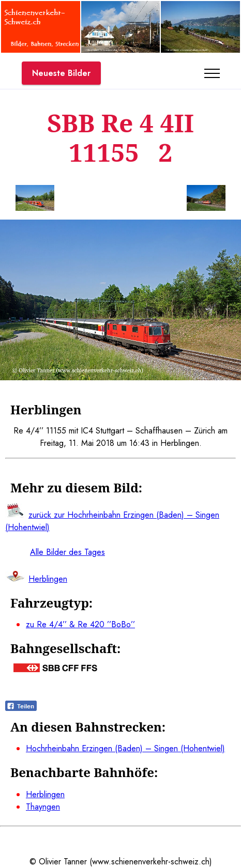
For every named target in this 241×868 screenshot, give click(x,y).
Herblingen (45, 794)
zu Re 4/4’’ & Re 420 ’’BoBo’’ (80, 624)
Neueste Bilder (61, 73)
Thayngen (43, 807)
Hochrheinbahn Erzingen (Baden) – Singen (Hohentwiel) (125, 748)
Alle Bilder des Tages (67, 552)
